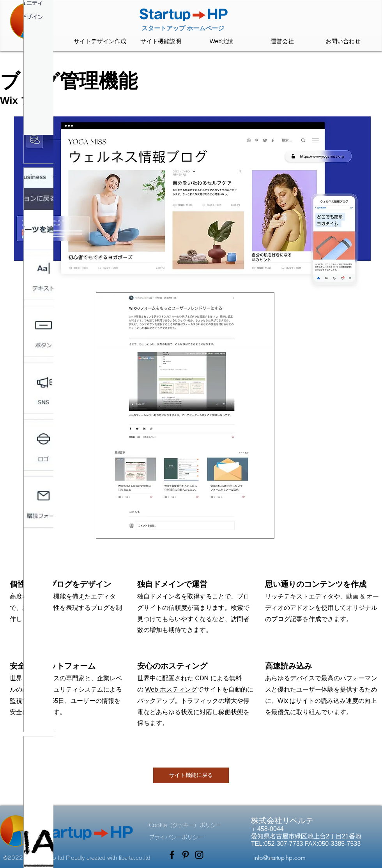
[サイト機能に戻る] (191, 775)
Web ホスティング (171, 689)
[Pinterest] (186, 855)
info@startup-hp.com (279, 857)
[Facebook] (172, 855)
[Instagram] (199, 855)
